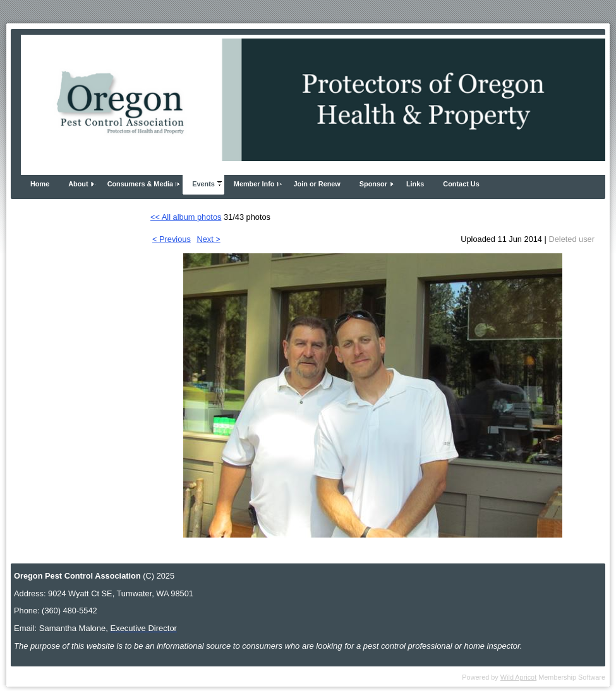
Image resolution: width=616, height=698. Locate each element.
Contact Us (461, 184)
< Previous (172, 239)
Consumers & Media (141, 184)
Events (203, 184)
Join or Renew (317, 184)
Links (415, 184)
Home (40, 184)
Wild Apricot (518, 677)
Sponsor (373, 184)
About (78, 184)
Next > (208, 239)
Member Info (254, 184)
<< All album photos (186, 217)
